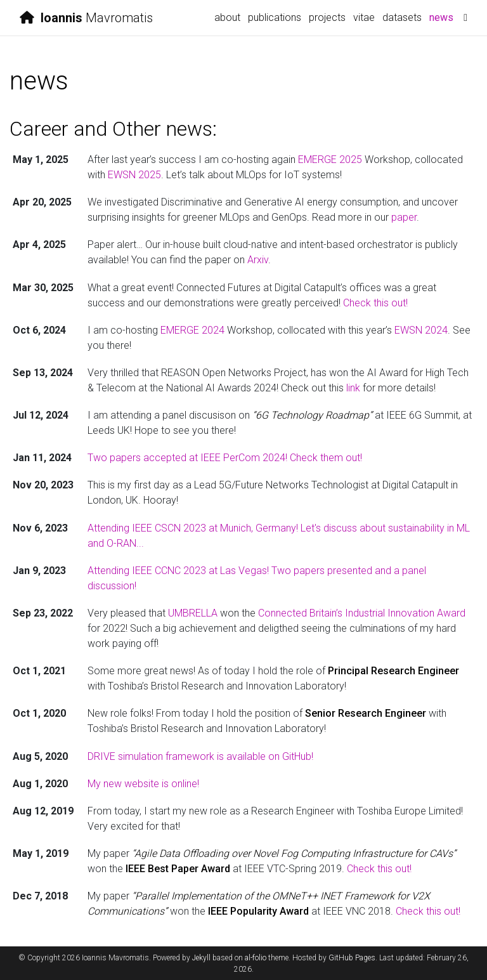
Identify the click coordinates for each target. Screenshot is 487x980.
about (227, 17)
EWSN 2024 (421, 330)
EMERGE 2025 (330, 160)
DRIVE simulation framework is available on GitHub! (200, 756)
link (353, 388)
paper (404, 217)
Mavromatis (86, 18)
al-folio (256, 958)
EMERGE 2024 (192, 330)
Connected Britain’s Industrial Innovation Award (362, 613)
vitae (364, 17)
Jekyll (201, 958)
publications (275, 17)
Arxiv (258, 260)
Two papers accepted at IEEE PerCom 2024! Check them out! (225, 458)
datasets (402, 17)
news (443, 16)
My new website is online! (143, 784)
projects (327, 17)
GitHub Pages (352, 958)
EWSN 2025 (134, 175)
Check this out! (375, 303)
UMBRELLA (193, 613)
